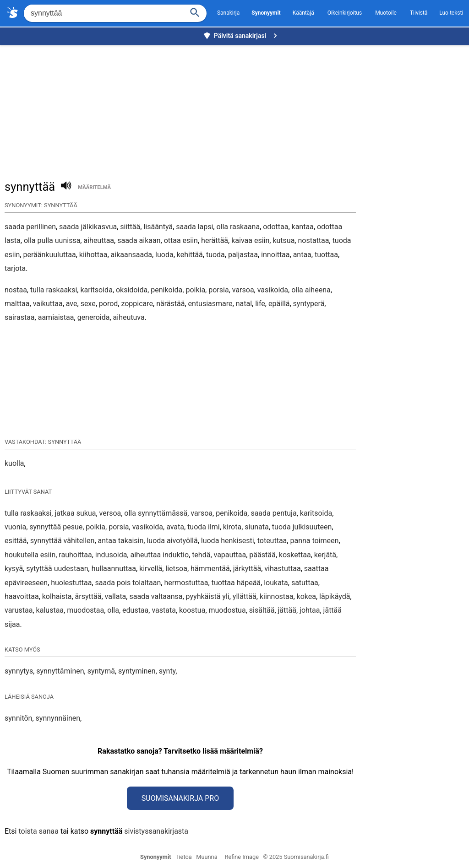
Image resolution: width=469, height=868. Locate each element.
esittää (16, 541)
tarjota (15, 268)
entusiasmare (210, 304)
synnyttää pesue (56, 527)
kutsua (284, 240)
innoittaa (275, 255)
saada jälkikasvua (88, 227)
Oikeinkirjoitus (345, 13)
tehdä (201, 555)
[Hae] (103, 13)
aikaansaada (131, 255)
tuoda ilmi (204, 527)
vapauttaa (230, 555)
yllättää (245, 596)
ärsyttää (88, 596)
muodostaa (85, 610)
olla (113, 610)
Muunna (207, 857)
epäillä (279, 304)
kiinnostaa (277, 596)
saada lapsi (194, 227)
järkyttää (247, 569)
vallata (116, 596)
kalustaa (50, 610)
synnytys (19, 671)
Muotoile (386, 13)
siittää (130, 227)
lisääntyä (158, 227)
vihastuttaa (282, 569)
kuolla (14, 463)
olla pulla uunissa (52, 240)
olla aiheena (311, 290)
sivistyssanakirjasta (156, 831)
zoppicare (137, 304)
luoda (164, 255)
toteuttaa (272, 541)
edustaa (135, 610)
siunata (256, 527)
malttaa (17, 304)
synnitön (18, 718)
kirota (232, 527)
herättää (215, 240)
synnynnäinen (58, 718)
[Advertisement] (237, 108)
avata (175, 527)
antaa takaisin (121, 541)
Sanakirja (228, 13)
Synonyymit (156, 857)
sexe (88, 304)
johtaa (310, 610)
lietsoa (176, 569)
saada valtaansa (156, 596)
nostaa (16, 290)
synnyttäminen (60, 671)
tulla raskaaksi (54, 290)
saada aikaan (139, 240)
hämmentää (210, 569)
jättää (287, 610)
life (260, 304)
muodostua (227, 610)
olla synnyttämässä (156, 513)
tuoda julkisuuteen (302, 527)
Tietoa (184, 857)
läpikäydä (335, 596)
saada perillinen (30, 227)
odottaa (275, 227)
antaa (302, 255)
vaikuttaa (48, 304)
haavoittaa (22, 596)
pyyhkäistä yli (208, 596)
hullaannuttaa (114, 569)
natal (244, 304)
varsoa (243, 290)
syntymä (101, 671)
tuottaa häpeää (236, 583)
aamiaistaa (56, 317)
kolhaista (57, 596)
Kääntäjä (303, 13)
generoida (94, 317)
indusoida (111, 555)
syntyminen (137, 671)
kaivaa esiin (250, 240)
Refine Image (242, 857)
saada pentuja (273, 513)
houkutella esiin (30, 555)
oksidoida (132, 290)
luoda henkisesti (228, 541)
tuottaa (326, 255)
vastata (164, 610)
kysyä (14, 569)
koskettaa (295, 555)
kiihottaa (93, 255)
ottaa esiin (181, 240)
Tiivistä (419, 13)
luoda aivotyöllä (172, 541)
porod (109, 304)
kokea (306, 596)
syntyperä (309, 304)
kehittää (190, 255)
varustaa (19, 610)
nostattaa (313, 240)
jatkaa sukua (75, 513)
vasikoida (273, 290)
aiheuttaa (99, 240)
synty (167, 671)
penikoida (166, 290)
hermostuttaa (186, 583)
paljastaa (243, 255)
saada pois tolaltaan (128, 583)
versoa (110, 513)
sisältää (262, 610)
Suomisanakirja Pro (180, 798)
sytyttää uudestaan (57, 569)
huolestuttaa (71, 583)
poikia (195, 290)
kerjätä (325, 555)
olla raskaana (238, 227)
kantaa (303, 227)
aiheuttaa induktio (160, 555)
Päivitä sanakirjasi (241, 36)
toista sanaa (38, 831)
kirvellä (151, 569)
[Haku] (195, 12)
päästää (262, 555)
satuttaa (305, 583)
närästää (170, 304)
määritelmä (94, 187)
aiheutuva (129, 317)
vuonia (15, 527)
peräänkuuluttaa (49, 255)
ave (72, 304)
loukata (276, 583)
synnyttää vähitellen (63, 541)
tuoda (215, 255)
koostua (192, 610)
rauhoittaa (75, 555)
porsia (218, 290)
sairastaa (20, 317)
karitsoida (96, 290)
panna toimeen (314, 541)
